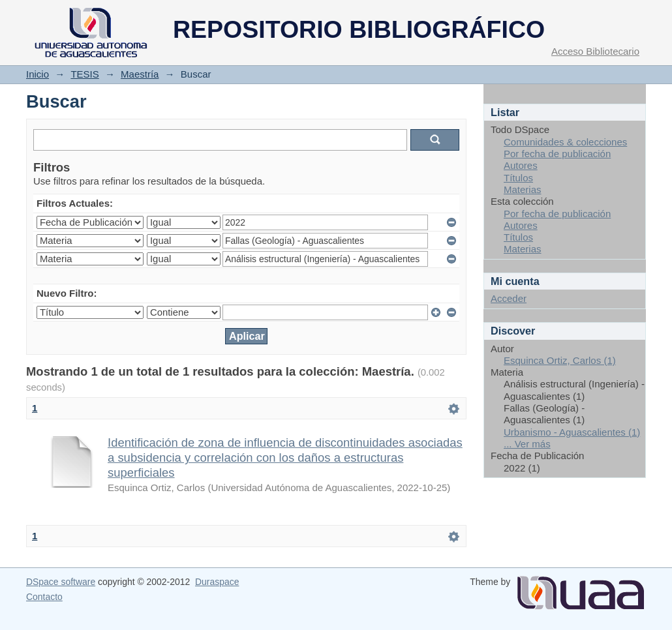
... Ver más (527, 444)
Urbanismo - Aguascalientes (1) (572, 432)
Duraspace (217, 582)
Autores (521, 165)
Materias (523, 189)
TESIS (84, 74)
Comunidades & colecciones (565, 142)
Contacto (44, 597)
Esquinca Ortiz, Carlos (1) (560, 360)
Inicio (38, 74)
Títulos (518, 178)
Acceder (509, 298)
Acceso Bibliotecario (595, 51)
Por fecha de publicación (557, 154)
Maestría (140, 74)
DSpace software (61, 582)
